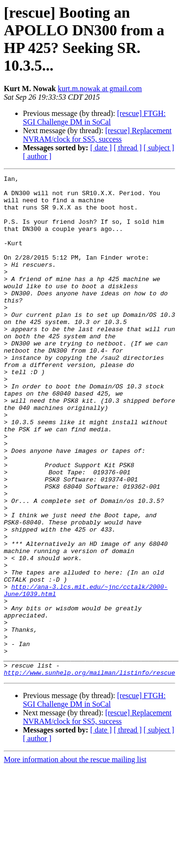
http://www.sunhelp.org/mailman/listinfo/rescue (89, 773)
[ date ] (101, 148)
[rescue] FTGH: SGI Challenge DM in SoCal (94, 118)
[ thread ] (128, 148)
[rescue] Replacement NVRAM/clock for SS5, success (97, 135)
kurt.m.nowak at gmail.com (100, 89)
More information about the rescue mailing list (75, 860)
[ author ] (37, 156)
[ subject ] (159, 148)
